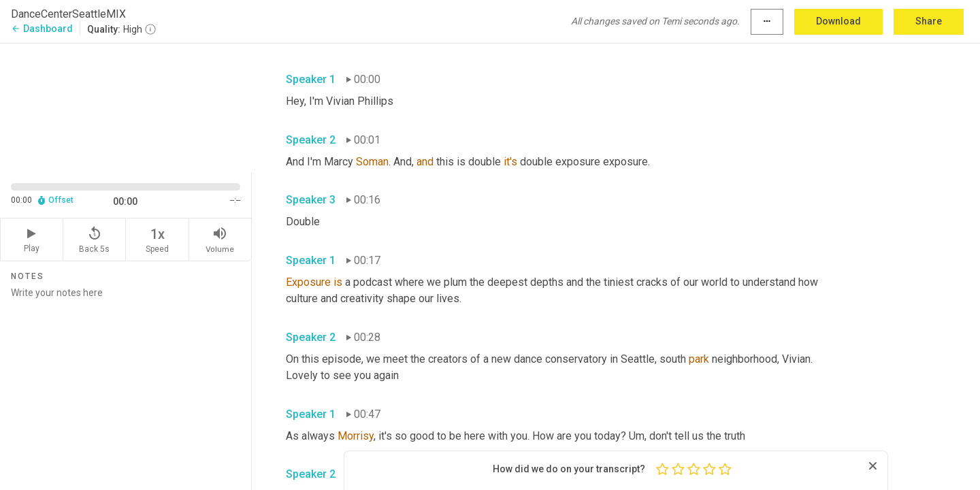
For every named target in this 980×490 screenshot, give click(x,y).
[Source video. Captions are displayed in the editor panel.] (126, 107)
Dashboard (42, 29)
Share (929, 21)
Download (838, 21)
